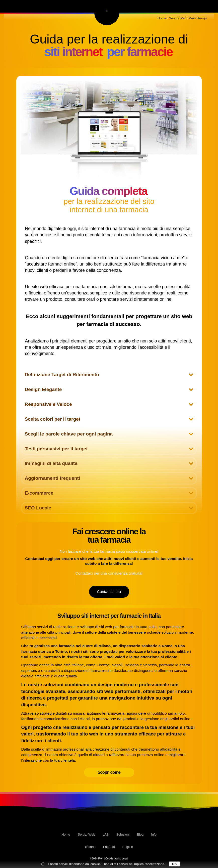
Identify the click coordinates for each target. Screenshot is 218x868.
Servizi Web (25, 6)
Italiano (90, 847)
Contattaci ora (109, 592)
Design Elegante (109, 389)
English (128, 847)
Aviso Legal (122, 859)
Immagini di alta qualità (109, 463)
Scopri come (109, 772)
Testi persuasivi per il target (109, 449)
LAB (53, 6)
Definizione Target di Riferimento (109, 375)
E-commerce (109, 493)
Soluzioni (155, 6)
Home (66, 834)
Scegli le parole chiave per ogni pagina (109, 434)
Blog (180, 6)
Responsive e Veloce (109, 404)
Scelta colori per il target (109, 419)
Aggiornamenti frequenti (109, 478)
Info (201, 6)
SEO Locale (109, 508)
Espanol (109, 847)
